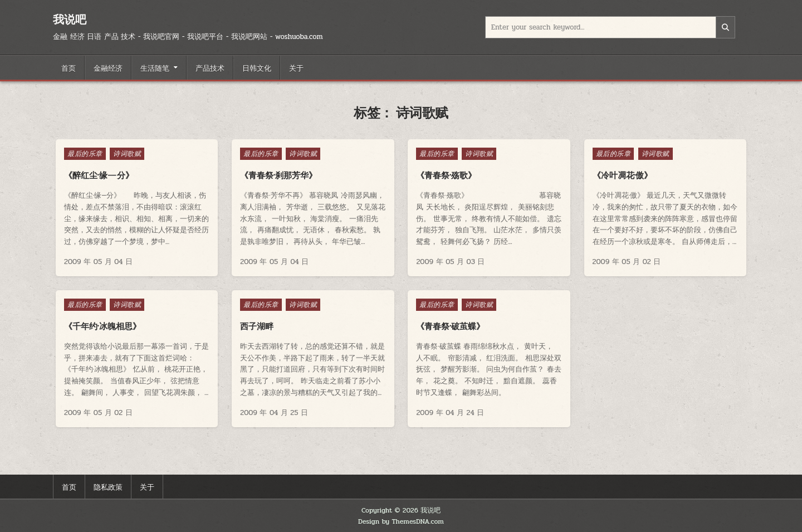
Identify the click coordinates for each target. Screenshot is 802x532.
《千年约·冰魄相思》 (102, 326)
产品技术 (210, 67)
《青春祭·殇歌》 (446, 175)
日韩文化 (257, 67)
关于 (296, 67)
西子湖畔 (257, 326)
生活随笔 (155, 67)
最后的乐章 (85, 154)
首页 (69, 67)
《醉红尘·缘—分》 (99, 175)
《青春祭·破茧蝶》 (450, 326)
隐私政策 (108, 486)
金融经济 (108, 67)
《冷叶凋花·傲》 (623, 175)
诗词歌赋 (127, 154)
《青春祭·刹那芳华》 (278, 175)
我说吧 (70, 19)
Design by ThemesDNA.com (401, 521)
